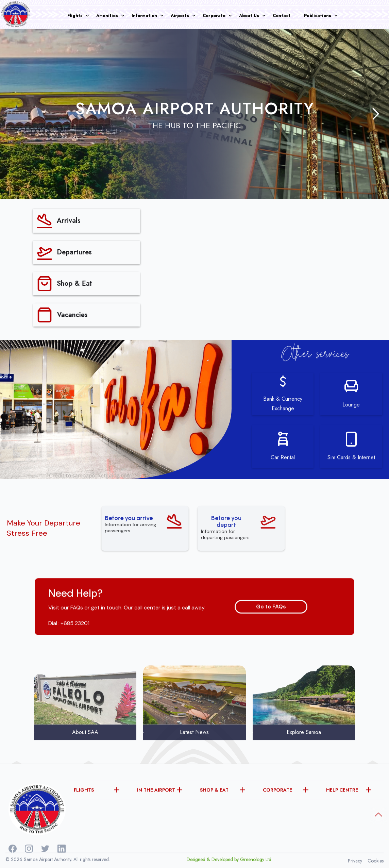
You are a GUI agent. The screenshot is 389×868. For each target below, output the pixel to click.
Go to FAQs (271, 624)
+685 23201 (75, 641)
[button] (82, 16)
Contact (282, 15)
